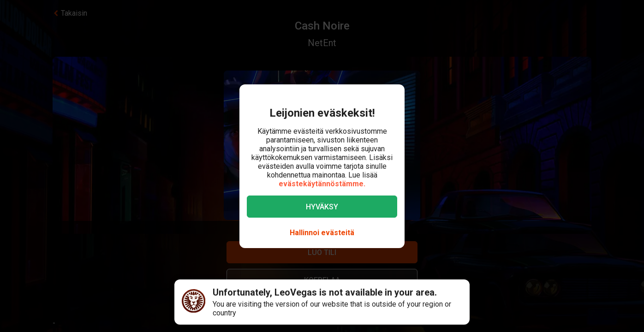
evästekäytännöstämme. (322, 184)
